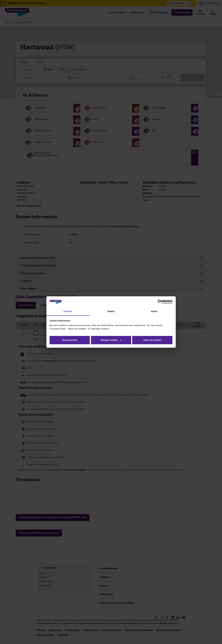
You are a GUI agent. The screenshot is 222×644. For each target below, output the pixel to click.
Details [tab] (111, 311)
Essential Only (70, 340)
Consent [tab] (68, 311)
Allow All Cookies (152, 340)
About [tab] (154, 311)
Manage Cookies (111, 340)
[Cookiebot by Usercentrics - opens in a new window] (160, 302)
